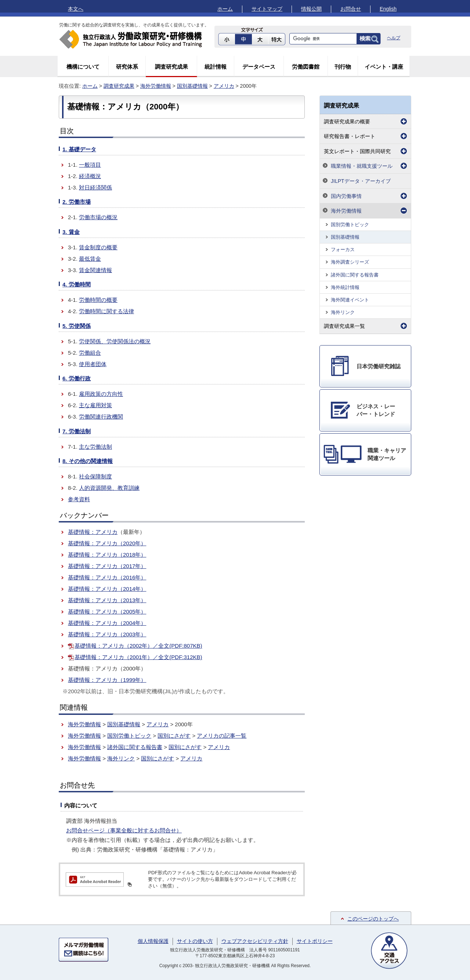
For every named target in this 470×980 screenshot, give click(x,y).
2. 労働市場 (77, 202)
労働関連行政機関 (101, 417)
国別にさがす (174, 736)
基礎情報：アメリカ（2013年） (107, 600)
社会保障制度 (95, 476)
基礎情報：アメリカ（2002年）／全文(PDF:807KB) (138, 646)
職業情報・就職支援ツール (362, 166)
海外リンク (121, 758)
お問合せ (351, 9)
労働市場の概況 (98, 217)
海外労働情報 (156, 86)
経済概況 (90, 176)
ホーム (225, 9)
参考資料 (79, 499)
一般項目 (90, 165)
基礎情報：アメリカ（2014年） (107, 589)
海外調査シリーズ (350, 262)
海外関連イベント (350, 300)
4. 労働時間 (77, 284)
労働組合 (90, 353)
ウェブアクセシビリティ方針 (255, 941)
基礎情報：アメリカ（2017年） (107, 566)
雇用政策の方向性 (101, 394)
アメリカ (224, 86)
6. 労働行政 (77, 378)
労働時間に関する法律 (106, 311)
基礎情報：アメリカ (93, 532)
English (388, 9)
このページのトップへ (373, 919)
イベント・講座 (384, 67)
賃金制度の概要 (98, 247)
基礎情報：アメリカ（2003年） (107, 634)
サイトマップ (267, 9)
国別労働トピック (129, 736)
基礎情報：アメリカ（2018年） (107, 555)
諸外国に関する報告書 (135, 747)
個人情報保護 (153, 941)
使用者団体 (93, 364)
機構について (83, 67)
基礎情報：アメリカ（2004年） (107, 623)
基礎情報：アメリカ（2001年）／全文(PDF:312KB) (138, 657)
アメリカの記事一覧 (222, 736)
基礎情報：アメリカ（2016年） (107, 577)
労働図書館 (306, 67)
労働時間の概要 (98, 300)
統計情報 (216, 67)
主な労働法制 (95, 447)
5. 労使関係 (77, 326)
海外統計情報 (345, 287)
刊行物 (343, 67)
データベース (259, 67)
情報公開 (311, 9)
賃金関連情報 (95, 270)
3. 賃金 (71, 232)
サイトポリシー (315, 941)
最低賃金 (90, 259)
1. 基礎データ (79, 149)
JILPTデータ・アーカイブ (361, 181)
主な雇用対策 (95, 405)
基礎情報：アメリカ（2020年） (107, 543)
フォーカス (343, 249)
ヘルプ (394, 38)
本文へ (76, 9)
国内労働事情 (346, 196)
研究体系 (127, 67)
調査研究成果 (171, 67)
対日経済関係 (95, 187)
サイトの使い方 (195, 941)
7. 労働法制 (77, 431)
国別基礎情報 (192, 86)
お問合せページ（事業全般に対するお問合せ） (124, 830)
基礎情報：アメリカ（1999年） (107, 680)
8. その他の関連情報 (88, 461)
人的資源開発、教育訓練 (109, 488)
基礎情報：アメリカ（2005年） (107, 612)
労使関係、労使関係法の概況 (115, 341)
